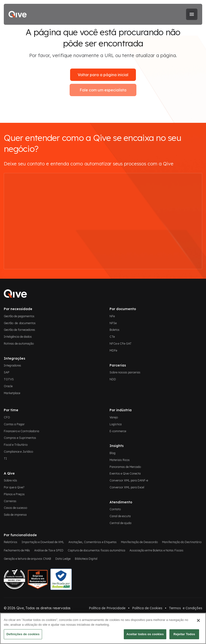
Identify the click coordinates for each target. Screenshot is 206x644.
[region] (103, 628)
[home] (18, 14)
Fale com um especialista (103, 90)
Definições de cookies (23, 634)
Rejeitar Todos (184, 634)
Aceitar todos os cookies (145, 634)
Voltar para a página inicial (103, 75)
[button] (192, 14)
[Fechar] (198, 620)
